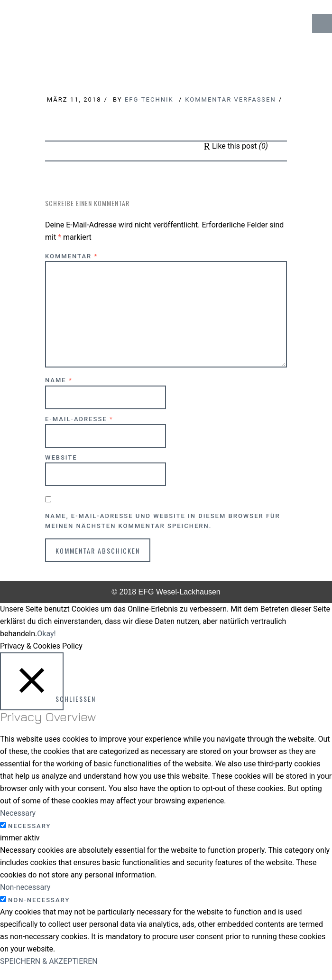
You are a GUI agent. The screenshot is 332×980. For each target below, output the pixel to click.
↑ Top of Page (296, 946)
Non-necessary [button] (25, 887)
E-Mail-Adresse (79, 419)
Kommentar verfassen (230, 99)
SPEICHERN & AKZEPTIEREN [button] (49, 961)
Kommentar (71, 256)
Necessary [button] (18, 813)
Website (61, 457)
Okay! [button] (46, 634)
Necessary (30, 826)
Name (59, 380)
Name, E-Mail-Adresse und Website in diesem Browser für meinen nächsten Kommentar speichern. (163, 521)
